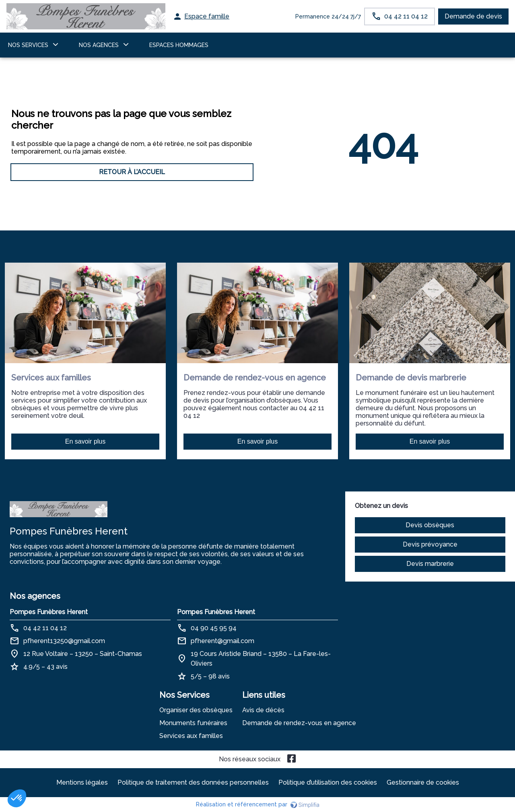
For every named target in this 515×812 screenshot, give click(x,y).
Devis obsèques (430, 525)
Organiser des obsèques (196, 710)
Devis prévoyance (430, 544)
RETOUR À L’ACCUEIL (132, 172)
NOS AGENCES (99, 45)
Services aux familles (191, 736)
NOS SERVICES (28, 45)
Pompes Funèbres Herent (49, 612)
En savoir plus (85, 441)
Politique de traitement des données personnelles (193, 782)
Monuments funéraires (193, 723)
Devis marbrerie (430, 564)
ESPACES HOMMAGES (179, 45)
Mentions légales (82, 782)
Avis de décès (263, 710)
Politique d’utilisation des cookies (328, 782)
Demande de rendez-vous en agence (299, 723)
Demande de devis (473, 16)
